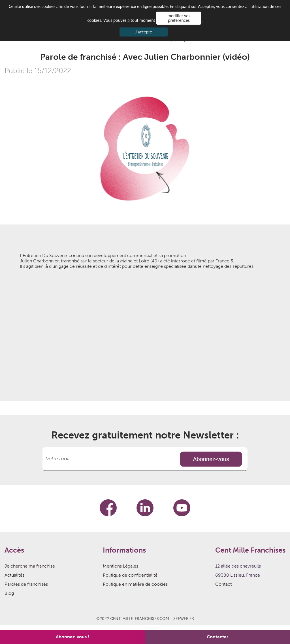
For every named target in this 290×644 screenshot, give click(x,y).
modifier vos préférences (179, 18)
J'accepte (143, 32)
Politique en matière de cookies (135, 584)
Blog (9, 593)
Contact (223, 584)
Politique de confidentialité (130, 575)
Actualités (14, 575)
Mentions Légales (121, 566)
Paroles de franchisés (26, 584)
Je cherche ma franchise (30, 566)
